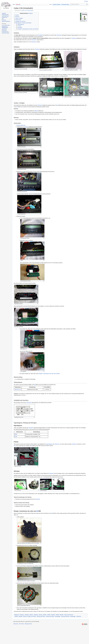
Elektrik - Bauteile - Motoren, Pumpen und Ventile (25, 616)
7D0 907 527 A (18, 389)
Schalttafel (40, 35)
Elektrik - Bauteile (51, 615)
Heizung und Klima (41, 616)
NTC (15, 446)
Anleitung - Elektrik (29, 615)
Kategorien (17, 615)
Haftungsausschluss (28, 624)
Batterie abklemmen (21, 125)
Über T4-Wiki (21, 624)
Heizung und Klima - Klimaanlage (53, 616)
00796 (16, 437)
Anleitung (22, 615)
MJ (16, 75)
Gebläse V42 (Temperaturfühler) (27, 10)
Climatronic (59, 35)
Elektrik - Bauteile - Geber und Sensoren (64, 615)
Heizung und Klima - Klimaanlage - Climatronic (71, 616)
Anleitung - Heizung (38, 615)
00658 (16, 434)
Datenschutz (16, 624)
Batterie (36, 111)
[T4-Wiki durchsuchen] (79, 4)
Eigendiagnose (49, 444)
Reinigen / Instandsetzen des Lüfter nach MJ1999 (49, 374)
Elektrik (45, 615)
